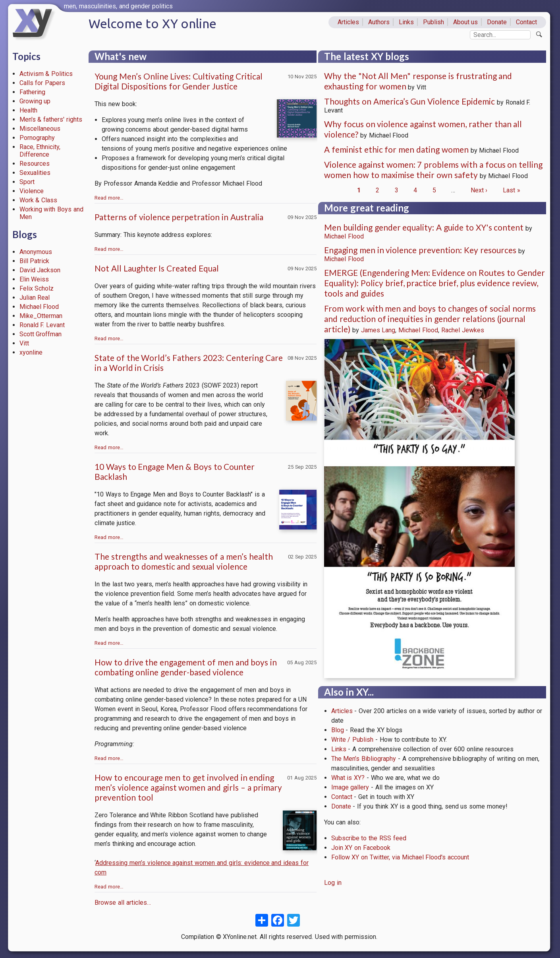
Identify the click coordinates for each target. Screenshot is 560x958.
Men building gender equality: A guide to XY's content (424, 227)
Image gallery (350, 787)
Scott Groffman (41, 334)
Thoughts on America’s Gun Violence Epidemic (409, 101)
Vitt (24, 343)
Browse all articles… (123, 903)
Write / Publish (352, 740)
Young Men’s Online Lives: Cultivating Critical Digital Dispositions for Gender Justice (179, 81)
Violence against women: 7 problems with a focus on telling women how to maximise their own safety (433, 170)
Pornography (37, 138)
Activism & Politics (46, 74)
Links (406, 22)
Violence (32, 191)
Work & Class (39, 200)
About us (466, 22)
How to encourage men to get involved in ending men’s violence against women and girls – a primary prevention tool (188, 787)
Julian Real (35, 298)
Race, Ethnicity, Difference (40, 151)
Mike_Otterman (41, 316)
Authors (379, 22)
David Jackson (40, 270)
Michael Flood (39, 307)
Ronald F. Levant (42, 325)
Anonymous (36, 252)
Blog (338, 730)
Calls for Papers (42, 83)
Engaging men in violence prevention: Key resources (420, 250)
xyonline (31, 352)
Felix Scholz (37, 288)
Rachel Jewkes (463, 330)
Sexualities (35, 173)
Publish (434, 22)
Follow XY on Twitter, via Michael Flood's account (400, 857)
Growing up (35, 101)
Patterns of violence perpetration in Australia (179, 217)
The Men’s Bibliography (364, 759)
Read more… (109, 198)
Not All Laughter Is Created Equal (157, 268)
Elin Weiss (34, 279)
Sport (27, 182)
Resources (35, 164)
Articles (348, 22)
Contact (526, 22)
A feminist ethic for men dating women (396, 149)
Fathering (32, 92)
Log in (333, 883)
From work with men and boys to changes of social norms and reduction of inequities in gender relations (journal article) (430, 319)
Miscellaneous (40, 129)
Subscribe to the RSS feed (369, 838)
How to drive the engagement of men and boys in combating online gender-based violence (186, 667)
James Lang (378, 330)
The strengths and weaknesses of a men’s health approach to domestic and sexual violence (184, 561)
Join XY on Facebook (361, 848)
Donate (497, 22)
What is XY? (348, 778)
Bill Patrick (35, 261)
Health (28, 110)
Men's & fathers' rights (51, 119)
